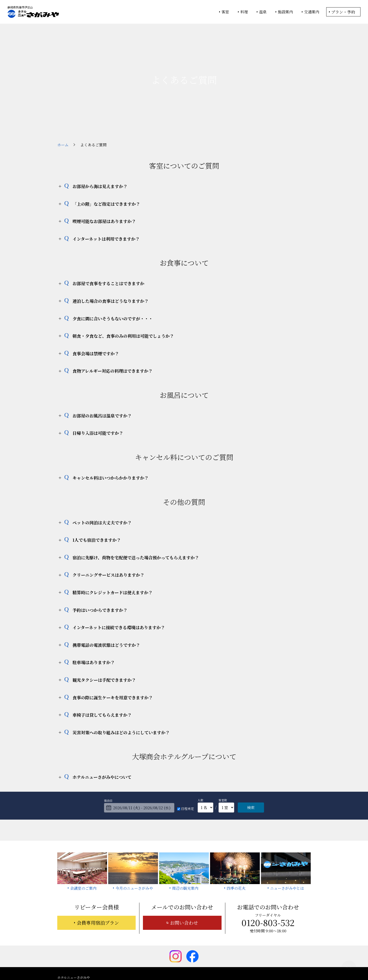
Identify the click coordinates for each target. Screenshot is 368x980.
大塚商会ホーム (119, 964)
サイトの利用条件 (251, 964)
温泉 (263, 12)
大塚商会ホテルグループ (150, 964)
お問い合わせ (184, 880)
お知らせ (257, 940)
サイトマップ (201, 947)
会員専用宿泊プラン (98, 880)
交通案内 (312, 12)
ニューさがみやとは (159, 940)
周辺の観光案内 (192, 940)
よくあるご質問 (283, 940)
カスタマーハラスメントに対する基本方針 (269, 947)
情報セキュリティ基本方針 (188, 964)
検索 (251, 764)
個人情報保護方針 (222, 964)
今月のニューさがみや (227, 940)
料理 (244, 12)
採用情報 (224, 947)
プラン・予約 (343, 12)
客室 (225, 12)
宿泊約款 (178, 947)
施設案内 (285, 12)
